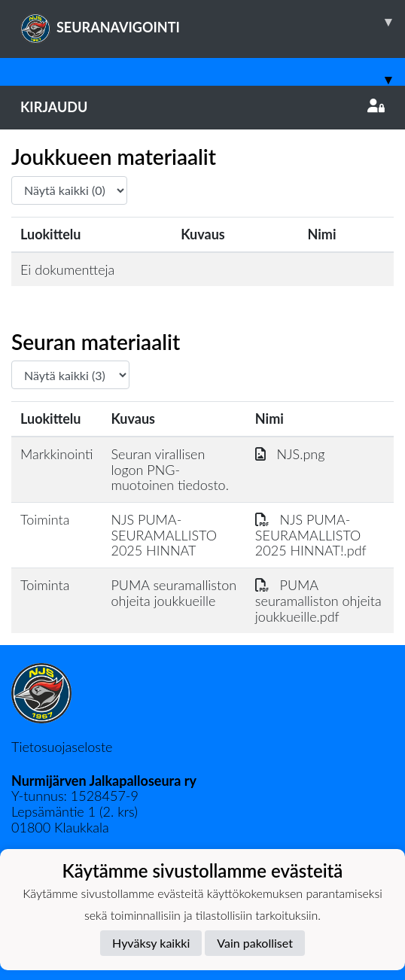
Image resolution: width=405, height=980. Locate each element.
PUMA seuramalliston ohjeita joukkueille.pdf (318, 600)
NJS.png (290, 454)
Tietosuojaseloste (62, 747)
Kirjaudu (202, 107)
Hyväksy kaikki (151, 943)
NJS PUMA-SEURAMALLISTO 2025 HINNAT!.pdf (311, 535)
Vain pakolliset (255, 943)
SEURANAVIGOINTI (213, 22)
